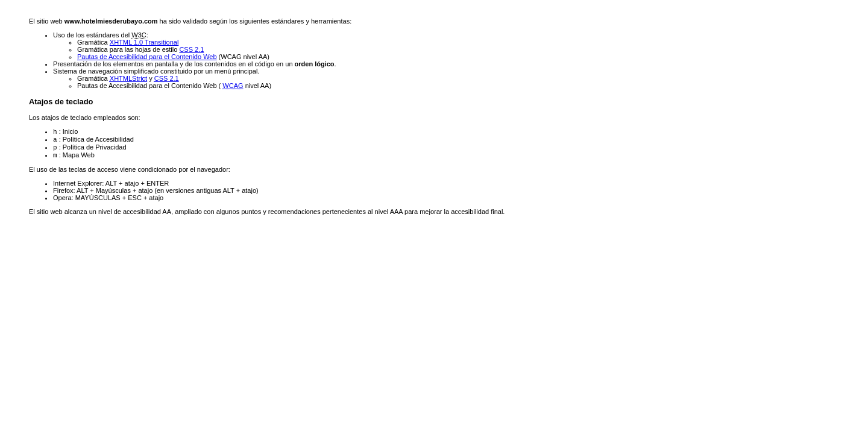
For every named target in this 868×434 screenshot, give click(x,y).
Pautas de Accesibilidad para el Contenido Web (147, 57)
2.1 (167, 78)
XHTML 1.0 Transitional (144, 42)
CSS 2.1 (191, 49)
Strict (128, 78)
